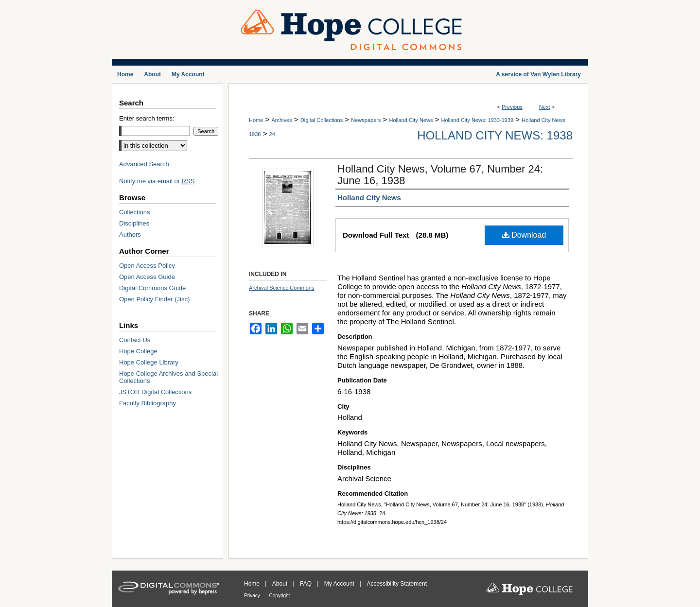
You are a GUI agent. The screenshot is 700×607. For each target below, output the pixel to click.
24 (272, 134)
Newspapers (366, 120)
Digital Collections (322, 120)
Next (545, 107)
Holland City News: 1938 (495, 135)
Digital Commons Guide (152, 288)
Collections (135, 212)
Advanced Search (144, 164)
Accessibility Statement (397, 584)
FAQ (306, 584)
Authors (130, 234)
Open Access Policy (147, 266)
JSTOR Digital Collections (155, 392)
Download (524, 235)
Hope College (138, 351)
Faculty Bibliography (148, 403)
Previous (512, 107)
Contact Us (135, 340)
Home (256, 120)
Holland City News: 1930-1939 (478, 120)
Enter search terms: (147, 118)
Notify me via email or (157, 181)
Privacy (253, 596)
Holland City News (411, 120)
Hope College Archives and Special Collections (168, 377)
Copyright (280, 596)
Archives (281, 120)
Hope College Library (149, 362)
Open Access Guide (147, 277)
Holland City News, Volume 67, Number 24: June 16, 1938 (440, 175)
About (281, 584)
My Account (340, 584)
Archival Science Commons (282, 288)
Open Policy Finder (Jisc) (154, 299)
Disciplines (134, 223)
